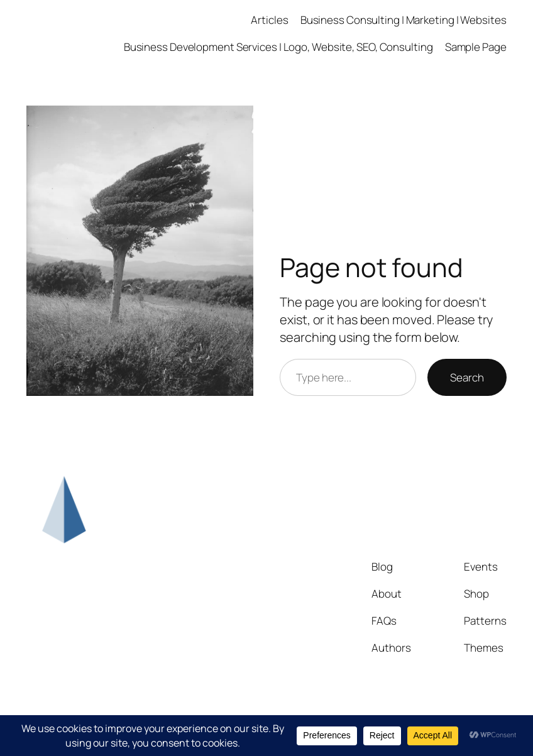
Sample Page (476, 47)
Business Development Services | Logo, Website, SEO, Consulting (278, 47)
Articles (269, 20)
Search (467, 377)
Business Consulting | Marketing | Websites (404, 20)
